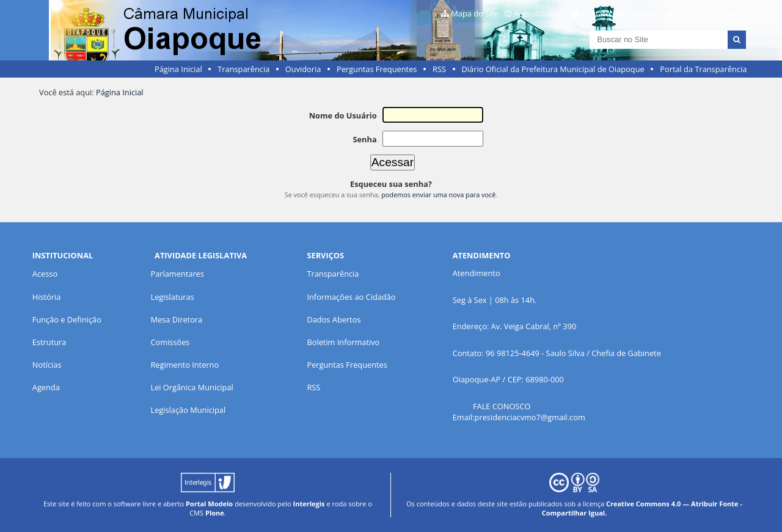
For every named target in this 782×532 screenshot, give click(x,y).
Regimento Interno (185, 365)
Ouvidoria (303, 69)
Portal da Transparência (703, 69)
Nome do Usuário (343, 115)
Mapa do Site (475, 13)
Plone (215, 513)
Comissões (170, 342)
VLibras (733, 13)
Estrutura (49, 342)
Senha (364, 139)
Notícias (47, 365)
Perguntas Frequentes (377, 69)
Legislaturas (172, 297)
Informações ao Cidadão (351, 297)
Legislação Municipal (188, 410)
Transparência (243, 69)
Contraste (643, 13)
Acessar (690, 13)
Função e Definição (67, 319)
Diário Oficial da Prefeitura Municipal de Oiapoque (553, 69)
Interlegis (309, 504)
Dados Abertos (334, 319)
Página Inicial (178, 69)
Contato (596, 13)
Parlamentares (177, 274)
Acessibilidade (539, 13)
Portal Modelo (209, 504)
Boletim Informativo (343, 342)
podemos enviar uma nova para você (438, 195)
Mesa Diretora (176, 319)
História (47, 297)
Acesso (45, 274)
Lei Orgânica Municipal (192, 387)
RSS (439, 69)
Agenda (46, 387)
